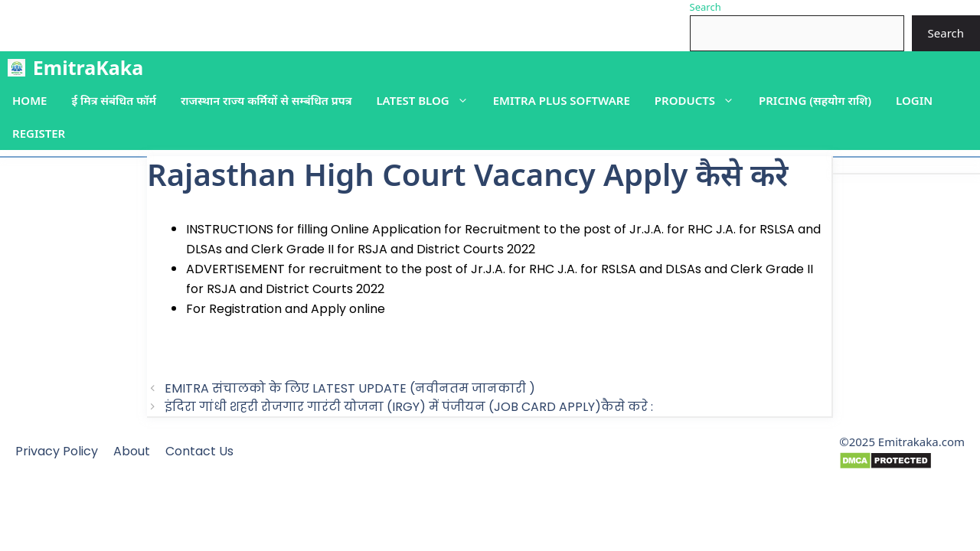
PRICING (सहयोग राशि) (815, 100)
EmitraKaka (88, 67)
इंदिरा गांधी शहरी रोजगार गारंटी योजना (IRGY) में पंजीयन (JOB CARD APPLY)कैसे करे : (409, 407)
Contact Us (199, 451)
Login (914, 100)
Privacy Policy (57, 451)
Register (39, 133)
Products (701, 101)
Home (29, 100)
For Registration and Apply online (286, 309)
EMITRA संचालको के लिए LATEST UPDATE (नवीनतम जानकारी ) (350, 388)
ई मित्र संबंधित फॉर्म (113, 100)
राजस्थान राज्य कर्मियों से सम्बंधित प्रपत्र (266, 100)
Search (706, 7)
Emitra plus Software (562, 100)
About (132, 451)
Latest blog (428, 101)
